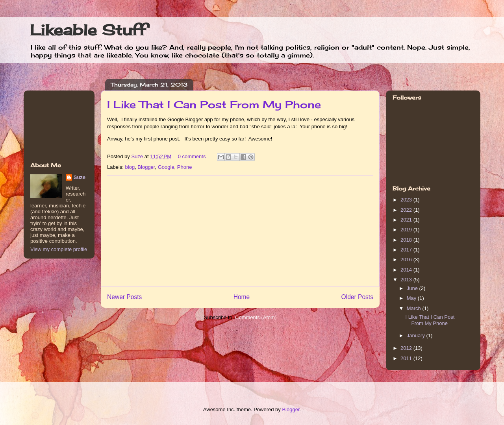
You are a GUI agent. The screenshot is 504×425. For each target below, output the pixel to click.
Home (242, 297)
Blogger (146, 167)
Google (166, 167)
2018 (407, 240)
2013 (407, 280)
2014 (407, 270)
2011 (407, 358)
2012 (407, 348)
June (413, 288)
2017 (407, 250)
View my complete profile (59, 249)
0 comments (192, 156)
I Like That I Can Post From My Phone (214, 104)
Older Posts (357, 297)
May (412, 298)
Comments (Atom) (256, 317)
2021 (407, 220)
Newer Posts (124, 297)
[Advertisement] (240, 231)
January (417, 335)
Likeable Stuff (88, 30)
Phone (185, 167)
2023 (407, 200)
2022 (407, 210)
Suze (138, 156)
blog (130, 167)
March (415, 308)
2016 (407, 260)
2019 (407, 230)
